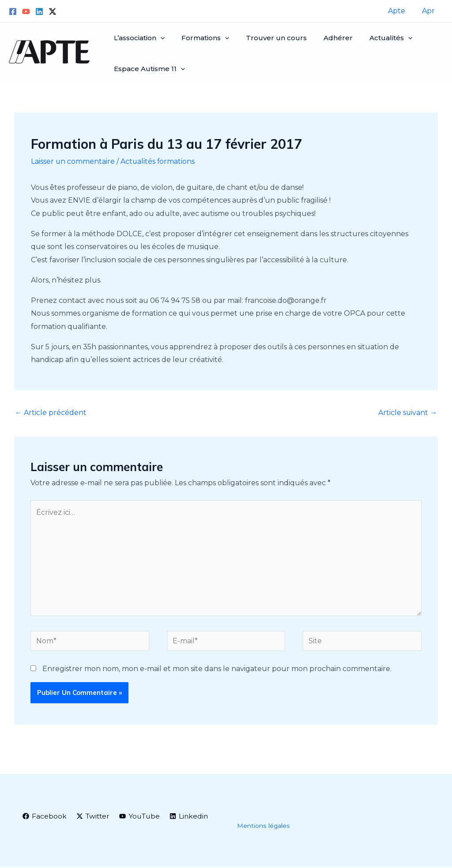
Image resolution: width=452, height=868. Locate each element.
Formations (201, 38)
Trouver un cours (270, 38)
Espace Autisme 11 (148, 69)
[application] (159, 38)
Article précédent (51, 413)
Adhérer (329, 38)
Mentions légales (263, 827)
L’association (138, 38)
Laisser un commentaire (73, 161)
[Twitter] (94, 817)
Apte (401, 11)
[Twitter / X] (53, 11)
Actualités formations (158, 161)
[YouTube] (26, 11)
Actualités (379, 38)
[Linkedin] (39, 11)
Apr (430, 11)
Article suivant (407, 413)
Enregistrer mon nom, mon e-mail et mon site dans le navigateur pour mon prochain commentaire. (217, 670)
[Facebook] (13, 11)
